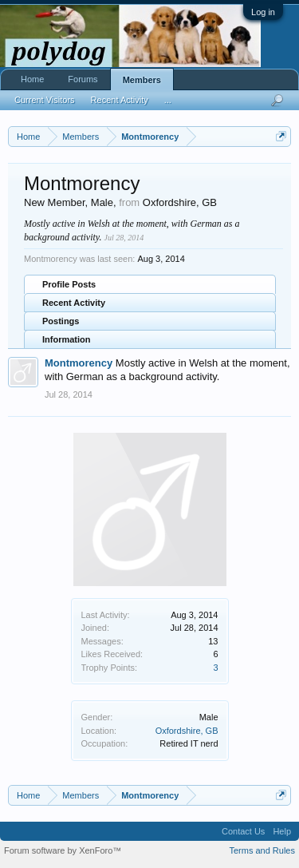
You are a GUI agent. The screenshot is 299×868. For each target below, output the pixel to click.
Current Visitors (45, 100)
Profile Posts (69, 284)
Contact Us (243, 831)
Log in (263, 12)
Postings (61, 321)
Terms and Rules (262, 850)
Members (142, 80)
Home (32, 79)
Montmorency (79, 363)
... (168, 100)
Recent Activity (74, 303)
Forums (83, 79)
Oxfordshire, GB (187, 731)
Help (282, 831)
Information (67, 339)
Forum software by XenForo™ (63, 850)
